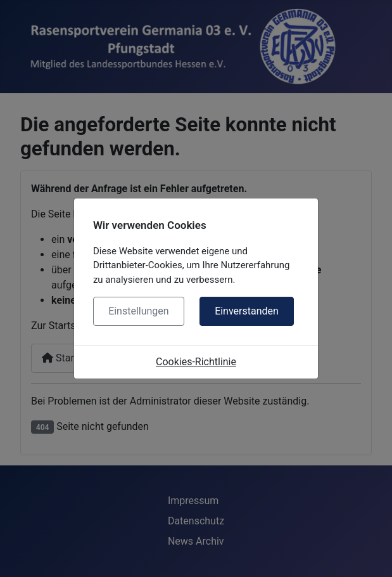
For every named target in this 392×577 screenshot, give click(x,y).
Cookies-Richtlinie (196, 362)
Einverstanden (247, 311)
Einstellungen (139, 311)
